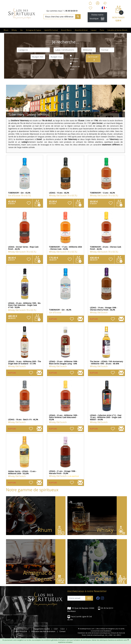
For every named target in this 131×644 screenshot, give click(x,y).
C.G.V (56, 629)
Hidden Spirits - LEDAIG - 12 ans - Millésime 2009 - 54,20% (22, 472)
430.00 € (94, 259)
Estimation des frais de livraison (43, 631)
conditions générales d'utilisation (55, 640)
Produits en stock (75, 68)
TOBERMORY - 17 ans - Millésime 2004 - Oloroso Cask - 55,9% (65, 248)
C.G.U (62, 629)
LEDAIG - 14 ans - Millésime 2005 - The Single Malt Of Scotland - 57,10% (24, 363)
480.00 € (13, 317)
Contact (62, 631)
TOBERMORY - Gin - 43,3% (19, 193)
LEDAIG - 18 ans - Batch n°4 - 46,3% (23, 419)
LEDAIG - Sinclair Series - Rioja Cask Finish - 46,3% (23, 248)
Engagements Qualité (42, 629)
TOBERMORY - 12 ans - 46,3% (102, 193)
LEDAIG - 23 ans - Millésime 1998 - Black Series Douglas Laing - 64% (64, 363)
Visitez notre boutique (97, 17)
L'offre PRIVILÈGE (21, 631)
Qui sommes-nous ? (55, 11)
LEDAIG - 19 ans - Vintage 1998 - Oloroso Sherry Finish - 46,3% (104, 309)
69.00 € (94, 202)
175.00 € (54, 259)
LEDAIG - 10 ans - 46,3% (59, 193)
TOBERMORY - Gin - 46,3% (60, 310)
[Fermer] (128, 640)
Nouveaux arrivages (74, 60)
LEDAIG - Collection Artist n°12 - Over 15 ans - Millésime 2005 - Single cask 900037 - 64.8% (106, 417)
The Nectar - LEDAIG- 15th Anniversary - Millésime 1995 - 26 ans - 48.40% (106, 363)
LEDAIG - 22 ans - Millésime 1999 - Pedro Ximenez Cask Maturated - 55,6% (64, 417)
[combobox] (33, 50)
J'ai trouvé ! (93, 58)
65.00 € (53, 202)
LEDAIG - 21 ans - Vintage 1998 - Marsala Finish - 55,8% (63, 472)
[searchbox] (33, 50)
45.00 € (12, 202)
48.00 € (12, 259)
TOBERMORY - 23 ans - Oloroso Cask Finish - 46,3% (105, 248)
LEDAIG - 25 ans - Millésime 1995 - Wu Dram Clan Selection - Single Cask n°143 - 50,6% (24, 305)
